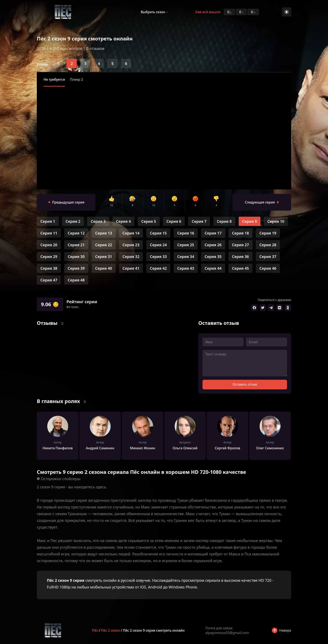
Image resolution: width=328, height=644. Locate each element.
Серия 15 (158, 233)
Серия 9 (250, 221)
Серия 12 (76, 233)
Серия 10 (276, 221)
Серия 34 (186, 257)
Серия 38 (49, 268)
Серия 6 (174, 221)
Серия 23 (131, 245)
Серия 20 (49, 245)
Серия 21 (76, 245)
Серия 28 (268, 245)
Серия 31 (104, 257)
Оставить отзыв (245, 384)
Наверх (285, 630)
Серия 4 (124, 221)
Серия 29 (49, 257)
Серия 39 (76, 268)
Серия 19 (268, 233)
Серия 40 (104, 268)
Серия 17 (213, 233)
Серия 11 (49, 233)
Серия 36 (240, 257)
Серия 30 (76, 257)
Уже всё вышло (208, 12)
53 (112, 205)
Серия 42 (158, 268)
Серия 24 (158, 245)
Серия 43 (186, 268)
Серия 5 (149, 221)
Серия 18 (240, 233)
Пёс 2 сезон (111, 630)
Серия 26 (213, 245)
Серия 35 (213, 257)
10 (154, 205)
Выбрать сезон (153, 12)
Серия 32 (131, 257)
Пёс (95, 630)
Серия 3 (98, 221)
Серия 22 (104, 245)
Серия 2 (73, 221)
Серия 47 (49, 280)
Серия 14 (131, 233)
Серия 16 (186, 233)
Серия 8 (224, 221)
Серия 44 (213, 268)
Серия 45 (240, 268)
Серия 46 (268, 268)
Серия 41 (131, 268)
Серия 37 (268, 257)
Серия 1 (48, 221)
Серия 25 (186, 245)
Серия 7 (199, 221)
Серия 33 (158, 257)
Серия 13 (104, 233)
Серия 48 (76, 280)
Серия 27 (240, 245)
